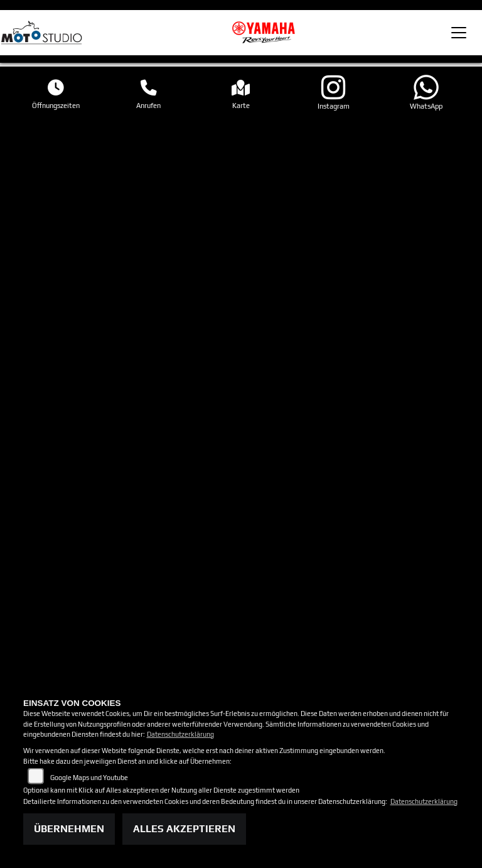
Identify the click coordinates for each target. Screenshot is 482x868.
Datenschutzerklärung (180, 734)
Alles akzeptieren (184, 829)
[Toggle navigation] (459, 33)
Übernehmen (69, 829)
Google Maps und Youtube (89, 778)
